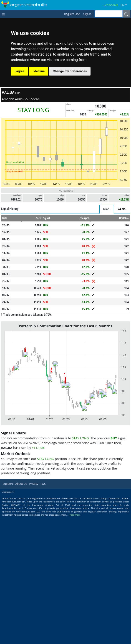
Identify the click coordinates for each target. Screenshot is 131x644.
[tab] (107, 209)
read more (75, 515)
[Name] (126, 14)
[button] (126, 5)
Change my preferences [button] (70, 71)
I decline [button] (39, 71)
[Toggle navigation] (4, 14)
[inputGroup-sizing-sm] (109, 14)
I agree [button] (19, 71)
